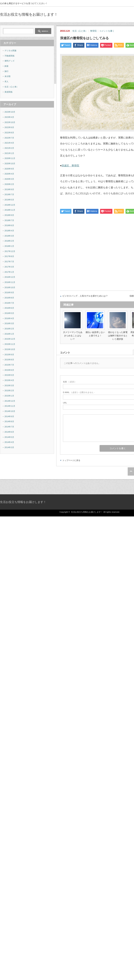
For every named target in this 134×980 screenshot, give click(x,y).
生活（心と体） (80, 31)
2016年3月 (9, 323)
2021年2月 (9, 148)
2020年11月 (10, 158)
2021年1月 (9, 153)
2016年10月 (10, 287)
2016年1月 (9, 334)
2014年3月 (9, 447)
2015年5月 (9, 375)
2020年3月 (9, 179)
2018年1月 (9, 246)
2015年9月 (9, 355)
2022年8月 (9, 133)
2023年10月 (10, 112)
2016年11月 (10, 282)
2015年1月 (9, 396)
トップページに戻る (71, 460)
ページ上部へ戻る (131, 471)
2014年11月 (10, 406)
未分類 (7, 76)
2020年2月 (9, 184)
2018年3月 (9, 236)
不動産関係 (9, 56)
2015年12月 (10, 339)
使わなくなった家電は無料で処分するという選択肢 (118, 336)
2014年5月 (9, 437)
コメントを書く (107, 31)
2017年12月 (10, 251)
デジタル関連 (10, 51)
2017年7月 (9, 262)
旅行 (6, 71)
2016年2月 (9, 329)
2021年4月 (9, 143)
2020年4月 (9, 174)
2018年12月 (10, 205)
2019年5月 (9, 200)
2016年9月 (9, 292)
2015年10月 (10, 349)
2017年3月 (9, 267)
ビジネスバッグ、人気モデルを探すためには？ (85, 296)
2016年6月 (9, 308)
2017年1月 (9, 272)
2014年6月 (9, 432)
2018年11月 (10, 210)
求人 (6, 81)
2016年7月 (9, 303)
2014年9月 (9, 416)
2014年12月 (10, 401)
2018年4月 (9, 231)
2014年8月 (9, 421)
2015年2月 (9, 391)
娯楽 (6, 66)
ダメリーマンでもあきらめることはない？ (73, 336)
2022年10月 (10, 122)
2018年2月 (9, 241)
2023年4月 (9, 117)
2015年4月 (9, 380)
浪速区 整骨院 (70, 165)
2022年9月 (9, 127)
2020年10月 (10, 164)
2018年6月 (9, 225)
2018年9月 (9, 215)
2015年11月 (10, 344)
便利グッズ (9, 61)
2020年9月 (9, 169)
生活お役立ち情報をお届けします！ (29, 14)
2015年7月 (9, 365)
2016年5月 (9, 313)
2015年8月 (9, 360)
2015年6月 (9, 370)
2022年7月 (9, 138)
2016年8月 (9, 298)
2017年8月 (9, 256)
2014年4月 (9, 442)
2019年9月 (9, 189)
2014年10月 (10, 411)
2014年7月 (9, 427)
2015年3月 (9, 385)
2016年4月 (9, 318)
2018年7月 (9, 220)
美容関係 (8, 92)
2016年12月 (10, 277)
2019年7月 (9, 194)
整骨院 (93, 31)
